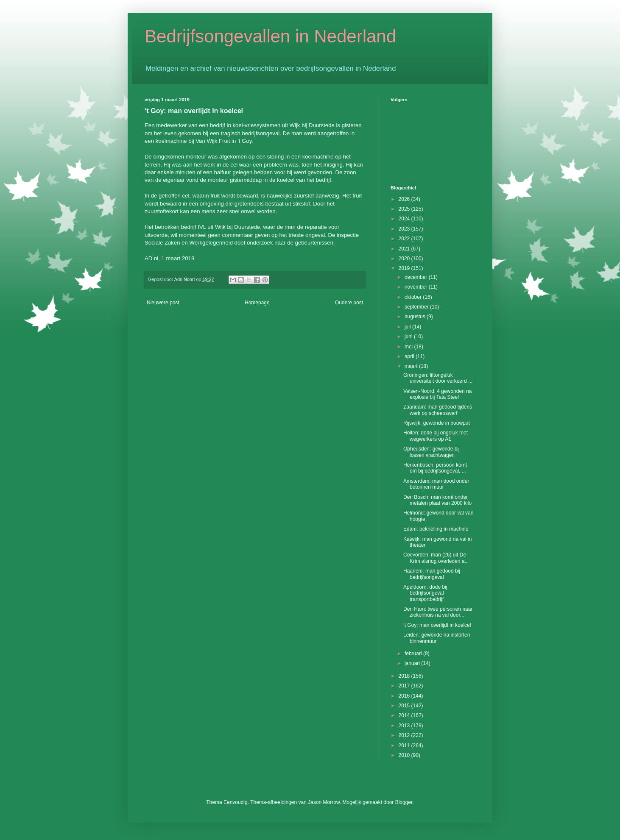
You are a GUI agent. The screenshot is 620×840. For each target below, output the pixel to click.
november (417, 287)
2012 (405, 735)
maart (412, 366)
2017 (405, 686)
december (417, 277)
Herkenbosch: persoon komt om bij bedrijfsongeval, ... (435, 468)
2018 (405, 676)
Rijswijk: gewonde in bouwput (437, 423)
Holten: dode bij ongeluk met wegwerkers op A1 (436, 436)
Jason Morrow (324, 802)
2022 (405, 239)
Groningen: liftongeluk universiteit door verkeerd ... (438, 378)
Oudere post (349, 303)
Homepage (257, 303)
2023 (405, 229)
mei (409, 347)
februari (414, 654)
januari (413, 663)
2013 (405, 726)
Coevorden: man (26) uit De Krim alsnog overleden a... (436, 558)
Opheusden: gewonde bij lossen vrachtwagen (431, 452)
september (417, 307)
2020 (405, 259)
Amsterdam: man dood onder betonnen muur (436, 484)
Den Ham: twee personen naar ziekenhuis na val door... (438, 612)
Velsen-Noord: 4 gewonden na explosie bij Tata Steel (437, 394)
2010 (405, 755)
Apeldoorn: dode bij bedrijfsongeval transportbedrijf (425, 593)
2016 (405, 696)
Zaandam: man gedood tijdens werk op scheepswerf (438, 410)
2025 (405, 209)
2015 (405, 706)
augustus (416, 317)
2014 (405, 715)
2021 (405, 249)
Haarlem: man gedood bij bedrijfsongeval (432, 574)
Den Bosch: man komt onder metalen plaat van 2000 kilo (437, 500)
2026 (405, 199)
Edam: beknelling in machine (436, 529)
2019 (405, 268)
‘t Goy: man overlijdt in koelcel (437, 625)
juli (408, 327)
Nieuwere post (163, 303)
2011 (405, 745)
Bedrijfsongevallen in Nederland (270, 36)
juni (409, 337)
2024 (405, 219)
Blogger (404, 802)
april (410, 356)
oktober (414, 297)
